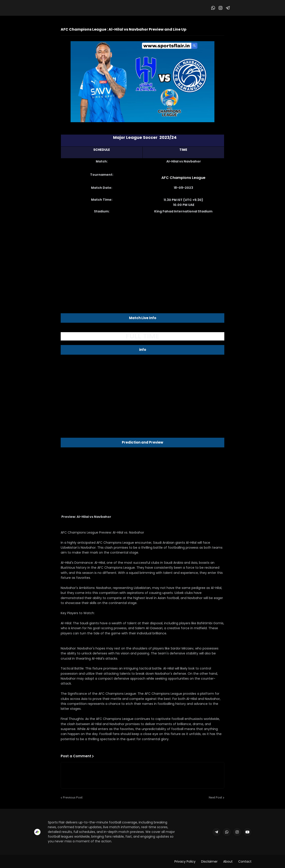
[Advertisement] (142, 253)
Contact (245, 861)
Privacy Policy (185, 861)
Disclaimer (209, 861)
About (228, 861)
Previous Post (73, 797)
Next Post (215, 797)
